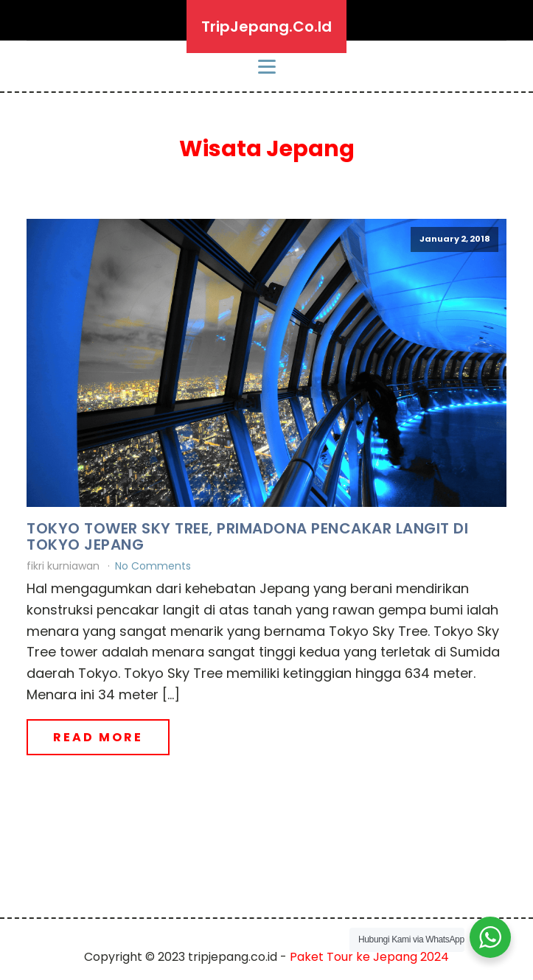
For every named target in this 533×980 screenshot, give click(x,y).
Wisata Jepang (267, 149)
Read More (98, 737)
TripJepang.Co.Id (266, 27)
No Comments (153, 566)
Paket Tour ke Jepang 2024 (369, 957)
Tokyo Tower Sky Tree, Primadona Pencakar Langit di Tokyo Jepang (247, 536)
